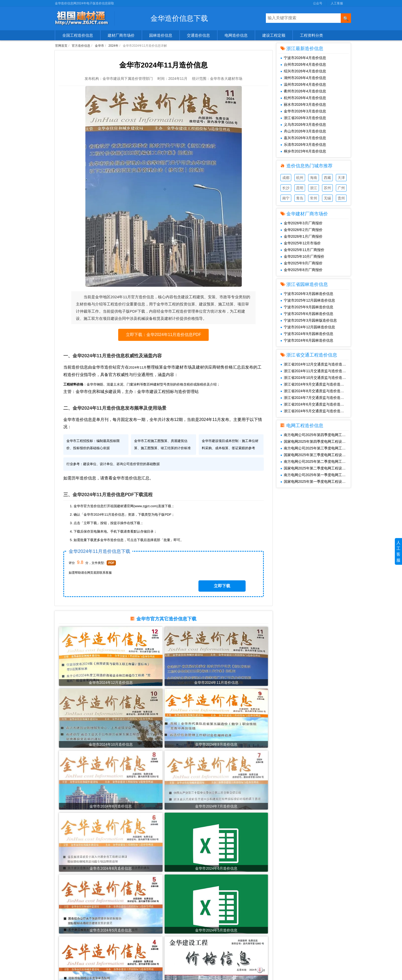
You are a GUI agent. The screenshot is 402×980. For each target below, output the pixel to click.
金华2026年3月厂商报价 (301, 223)
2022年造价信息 (142, 937)
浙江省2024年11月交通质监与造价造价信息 (316, 371)
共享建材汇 (210, 906)
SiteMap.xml (283, 929)
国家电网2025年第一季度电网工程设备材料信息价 (316, 482)
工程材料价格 (68, 953)
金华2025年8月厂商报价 (301, 270)
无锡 (327, 198)
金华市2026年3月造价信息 (303, 111)
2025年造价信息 (142, 914)
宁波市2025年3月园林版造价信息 (309, 320)
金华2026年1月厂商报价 (301, 236)
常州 (314, 198)
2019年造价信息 (142, 961)
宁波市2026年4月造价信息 (303, 58)
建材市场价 (66, 914)
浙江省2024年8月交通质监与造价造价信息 (316, 391)
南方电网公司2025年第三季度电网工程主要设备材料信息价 (316, 448)
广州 (341, 188)
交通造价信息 (198, 35)
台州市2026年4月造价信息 (303, 64)
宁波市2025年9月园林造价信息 (307, 307)
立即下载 (232, 585)
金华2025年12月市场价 (301, 243)
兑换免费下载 (284, 921)
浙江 (314, 188)
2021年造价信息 (142, 945)
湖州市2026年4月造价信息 (303, 78)
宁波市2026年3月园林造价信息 (307, 294)
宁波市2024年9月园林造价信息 (307, 334)
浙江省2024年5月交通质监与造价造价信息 (316, 411)
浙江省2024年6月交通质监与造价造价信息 (316, 404)
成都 (286, 178)
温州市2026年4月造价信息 (303, 84)
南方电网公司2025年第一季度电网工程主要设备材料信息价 (316, 475)
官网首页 (61, 46)
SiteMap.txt (282, 937)
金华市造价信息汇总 (138, 492)
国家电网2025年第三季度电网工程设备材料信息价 (316, 455)
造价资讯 (64, 961)
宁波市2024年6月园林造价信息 (307, 340)
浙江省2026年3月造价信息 (303, 118)
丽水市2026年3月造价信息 (303, 104)
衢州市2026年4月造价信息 (303, 91)
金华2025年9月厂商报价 (301, 263)
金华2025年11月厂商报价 (303, 250)
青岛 (300, 198)
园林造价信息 (161, 35)
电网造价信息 (236, 35)
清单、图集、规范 (72, 937)
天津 (341, 178)
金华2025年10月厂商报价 (303, 256)
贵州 (341, 198)
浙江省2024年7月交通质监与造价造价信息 (316, 398)
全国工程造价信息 (78, 35)
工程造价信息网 (214, 914)
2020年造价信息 (142, 953)
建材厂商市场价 (121, 35)
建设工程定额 (274, 35)
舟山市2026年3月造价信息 (303, 131)
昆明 (300, 188)
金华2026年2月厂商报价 (301, 230)
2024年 (113, 46)
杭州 (300, 178)
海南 (314, 178)
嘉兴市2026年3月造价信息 (303, 138)
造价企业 (64, 945)
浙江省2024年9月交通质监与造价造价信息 (316, 384)
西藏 (327, 178)
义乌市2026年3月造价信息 (303, 124)
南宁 (286, 198)
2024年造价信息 (142, 921)
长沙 (286, 188)
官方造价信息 (81, 46)
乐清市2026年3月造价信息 (303, 145)
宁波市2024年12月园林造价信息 (308, 327)
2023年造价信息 (142, 929)
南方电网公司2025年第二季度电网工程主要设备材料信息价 (316, 462)
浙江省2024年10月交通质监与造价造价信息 (316, 378)
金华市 (99, 46)
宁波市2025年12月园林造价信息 (308, 300)
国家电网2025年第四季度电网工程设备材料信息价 (316, 441)
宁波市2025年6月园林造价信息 (307, 314)
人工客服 (337, 3)
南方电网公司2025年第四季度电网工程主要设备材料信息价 (316, 435)
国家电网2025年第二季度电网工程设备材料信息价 (316, 468)
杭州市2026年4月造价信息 (303, 98)
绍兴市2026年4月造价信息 (303, 71)
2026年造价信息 (142, 906)
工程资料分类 (311, 35)
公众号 (318, 3)
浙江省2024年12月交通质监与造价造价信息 (316, 364)
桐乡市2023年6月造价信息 (303, 151)
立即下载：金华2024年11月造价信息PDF (163, 339)
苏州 (327, 188)
